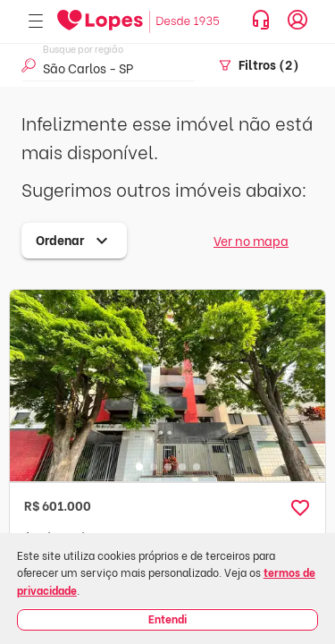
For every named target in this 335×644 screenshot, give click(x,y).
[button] (300, 508)
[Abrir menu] (36, 22)
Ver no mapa (251, 240)
